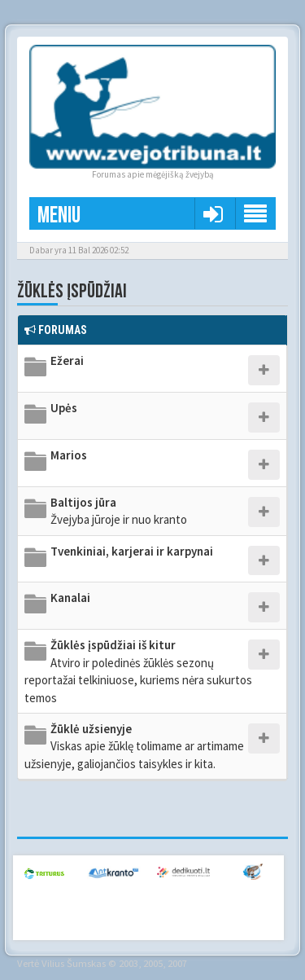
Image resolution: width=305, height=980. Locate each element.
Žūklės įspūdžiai (72, 291)
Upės (64, 408)
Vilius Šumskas (74, 963)
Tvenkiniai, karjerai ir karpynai (132, 551)
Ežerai (67, 360)
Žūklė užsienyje (134, 746)
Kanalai (70, 598)
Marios (69, 455)
